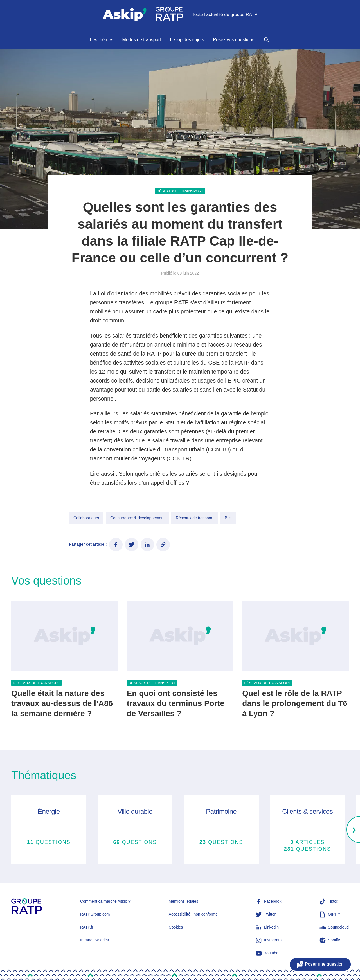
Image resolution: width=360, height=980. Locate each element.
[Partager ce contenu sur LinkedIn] (147, 545)
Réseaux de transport (180, 191)
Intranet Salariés (94, 940)
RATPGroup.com (95, 914)
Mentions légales (184, 901)
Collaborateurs (86, 518)
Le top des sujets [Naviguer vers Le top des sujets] (187, 40)
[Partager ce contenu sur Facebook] (116, 545)
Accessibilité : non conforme (193, 914)
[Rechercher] (267, 43)
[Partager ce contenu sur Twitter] (132, 545)
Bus (228, 518)
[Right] (353, 830)
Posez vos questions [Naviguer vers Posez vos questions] (234, 40)
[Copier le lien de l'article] (163, 545)
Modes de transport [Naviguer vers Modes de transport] (142, 40)
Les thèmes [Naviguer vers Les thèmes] (102, 40)
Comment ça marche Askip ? (105, 901)
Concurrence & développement (137, 518)
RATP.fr (87, 927)
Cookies (176, 927)
